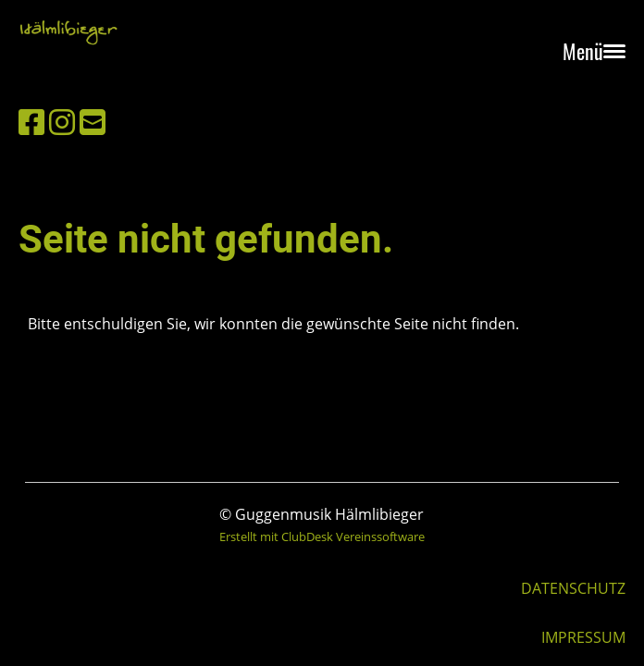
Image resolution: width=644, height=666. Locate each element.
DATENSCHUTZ (573, 588)
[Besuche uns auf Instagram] (62, 122)
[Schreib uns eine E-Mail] (93, 122)
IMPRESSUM (583, 637)
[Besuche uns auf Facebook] (31, 122)
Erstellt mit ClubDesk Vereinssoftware (322, 536)
